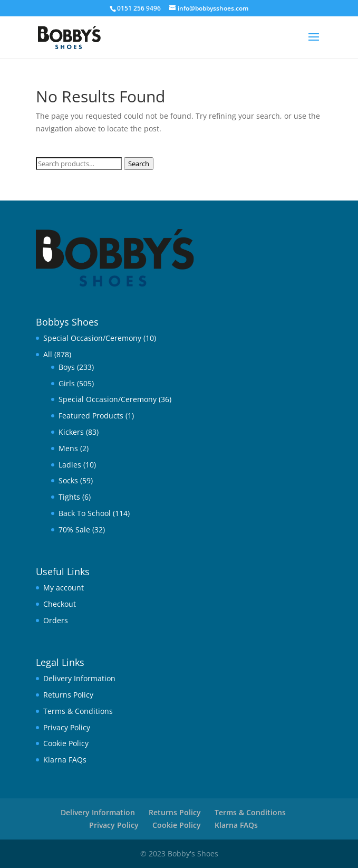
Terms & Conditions (78, 711)
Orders (56, 620)
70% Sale (74, 530)
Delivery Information (79, 678)
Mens (68, 448)
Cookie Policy (66, 743)
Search (139, 164)
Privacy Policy (67, 727)
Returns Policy (68, 695)
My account (64, 588)
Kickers (71, 432)
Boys (67, 367)
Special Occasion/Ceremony (92, 338)
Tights (69, 497)
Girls (67, 383)
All (48, 354)
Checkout (60, 604)
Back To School (85, 513)
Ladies (70, 465)
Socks (68, 480)
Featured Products (91, 416)
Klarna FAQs (65, 760)
